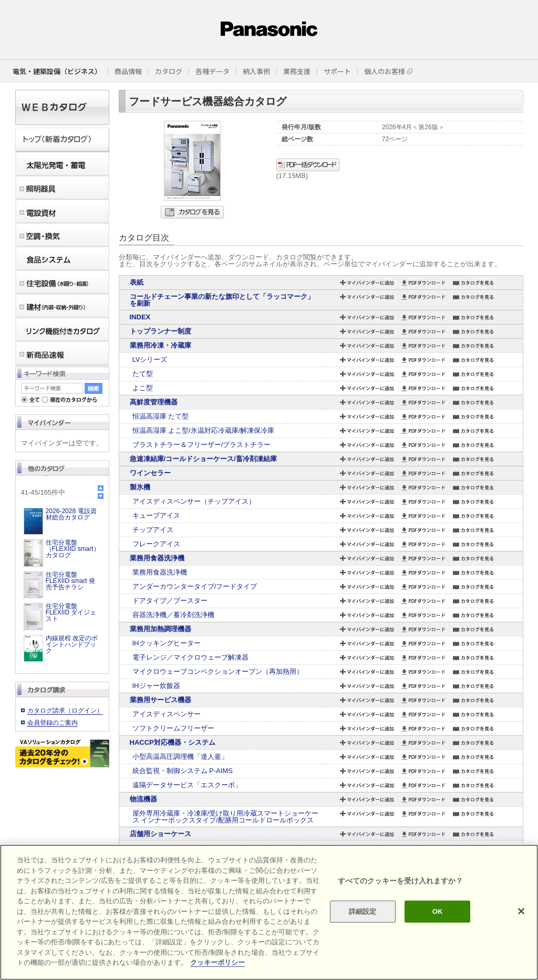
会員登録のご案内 (53, 723)
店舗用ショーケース (161, 834)
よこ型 (143, 388)
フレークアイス (156, 544)
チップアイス (153, 530)
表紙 (137, 282)
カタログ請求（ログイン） (65, 711)
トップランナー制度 (161, 331)
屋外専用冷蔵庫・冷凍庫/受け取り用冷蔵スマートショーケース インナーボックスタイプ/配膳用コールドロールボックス (226, 817)
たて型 (143, 374)
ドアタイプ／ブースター (170, 601)
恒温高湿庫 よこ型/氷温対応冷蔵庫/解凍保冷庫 (204, 430)
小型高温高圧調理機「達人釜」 (180, 757)
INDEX (140, 317)
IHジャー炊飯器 (156, 686)
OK (438, 911)
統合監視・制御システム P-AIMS (183, 771)
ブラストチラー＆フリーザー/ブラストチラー (202, 445)
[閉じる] (521, 911)
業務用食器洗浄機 (157, 558)
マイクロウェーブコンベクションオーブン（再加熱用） (218, 671)
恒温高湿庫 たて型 (161, 416)
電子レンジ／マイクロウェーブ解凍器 (190, 657)
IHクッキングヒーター (167, 643)
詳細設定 (363, 911)
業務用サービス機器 (161, 700)
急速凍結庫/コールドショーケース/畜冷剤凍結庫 (203, 459)
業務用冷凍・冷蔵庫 (161, 345)
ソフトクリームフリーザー (173, 728)
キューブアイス (156, 515)
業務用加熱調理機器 (161, 629)
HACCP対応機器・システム (173, 742)
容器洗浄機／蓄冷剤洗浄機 (173, 615)
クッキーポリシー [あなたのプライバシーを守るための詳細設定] (218, 962)
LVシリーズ (150, 359)
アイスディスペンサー (167, 714)
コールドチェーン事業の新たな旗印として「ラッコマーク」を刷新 (222, 300)
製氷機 (140, 487)
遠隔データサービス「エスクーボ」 (187, 785)
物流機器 (143, 799)
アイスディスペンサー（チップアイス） (194, 501)
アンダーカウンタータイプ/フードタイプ (195, 586)
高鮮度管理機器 (154, 402)
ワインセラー (150, 473)
